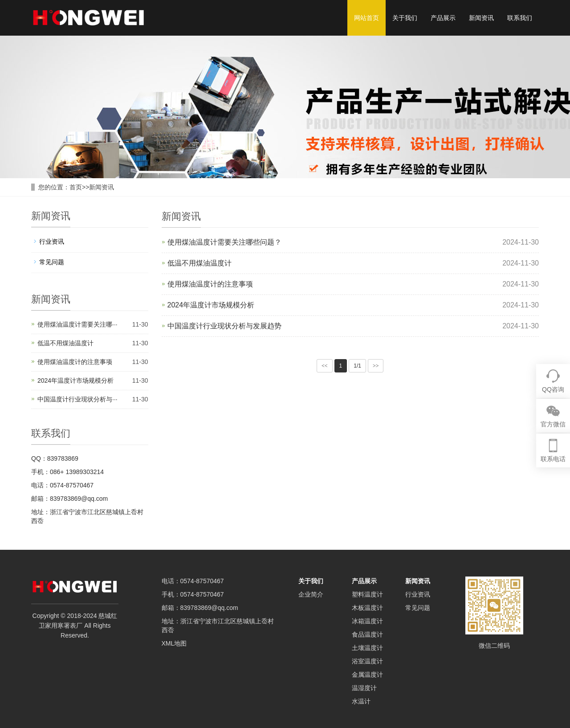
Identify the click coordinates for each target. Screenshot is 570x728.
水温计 (361, 701)
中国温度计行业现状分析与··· (77, 399)
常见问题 (52, 262)
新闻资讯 (481, 18)
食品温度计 (367, 634)
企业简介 (311, 594)
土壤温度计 (367, 648)
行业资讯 (52, 241)
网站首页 (366, 18)
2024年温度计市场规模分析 (211, 305)
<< (325, 366)
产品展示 (443, 18)
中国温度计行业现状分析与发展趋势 (224, 326)
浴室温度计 (367, 661)
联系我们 (520, 18)
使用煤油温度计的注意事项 (210, 284)
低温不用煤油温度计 (199, 263)
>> (376, 366)
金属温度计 (367, 675)
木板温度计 (367, 608)
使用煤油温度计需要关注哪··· (77, 324)
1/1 (357, 366)
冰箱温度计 (367, 621)
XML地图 (174, 643)
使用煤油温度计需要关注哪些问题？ (224, 242)
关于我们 (405, 18)
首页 (76, 187)
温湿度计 (364, 688)
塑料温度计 (367, 594)
